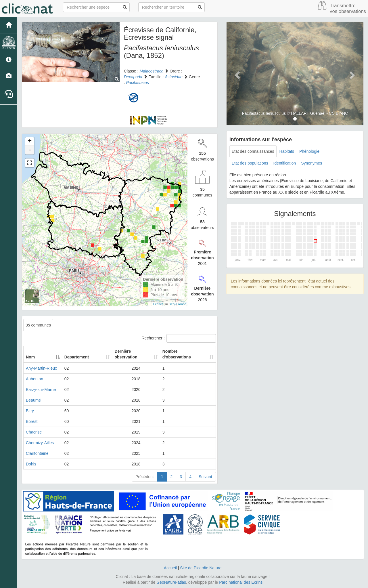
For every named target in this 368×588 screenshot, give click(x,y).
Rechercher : (179, 338)
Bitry (30, 411)
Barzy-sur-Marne (41, 390)
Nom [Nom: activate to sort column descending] (30, 357)
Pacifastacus (138, 83)
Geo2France (177, 304)
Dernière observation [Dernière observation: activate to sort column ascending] (122, 354)
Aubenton (34, 379)
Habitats (287, 151)
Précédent (145, 477)
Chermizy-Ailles (40, 443)
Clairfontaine (37, 453)
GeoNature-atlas (171, 582)
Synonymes (312, 163)
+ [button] (30, 142)
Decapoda (133, 77)
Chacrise (34, 432)
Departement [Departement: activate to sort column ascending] (87, 357)
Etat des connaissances (253, 151)
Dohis (31, 464)
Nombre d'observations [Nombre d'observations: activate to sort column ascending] (176, 354)
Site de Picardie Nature (201, 568)
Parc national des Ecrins (241, 582)
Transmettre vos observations (348, 8)
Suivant (205, 477)
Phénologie (309, 151)
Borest (32, 421)
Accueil (170, 568)
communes (38, 325)
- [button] (30, 150)
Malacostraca (151, 71)
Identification (285, 163)
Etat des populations (250, 163)
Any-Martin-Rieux (41, 368)
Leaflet (158, 304)
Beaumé (33, 400)
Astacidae (174, 77)
